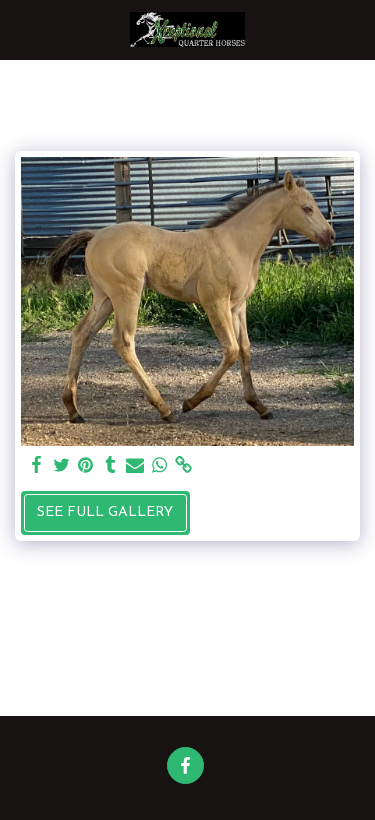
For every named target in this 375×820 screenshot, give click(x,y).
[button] (22, 29)
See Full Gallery (105, 512)
